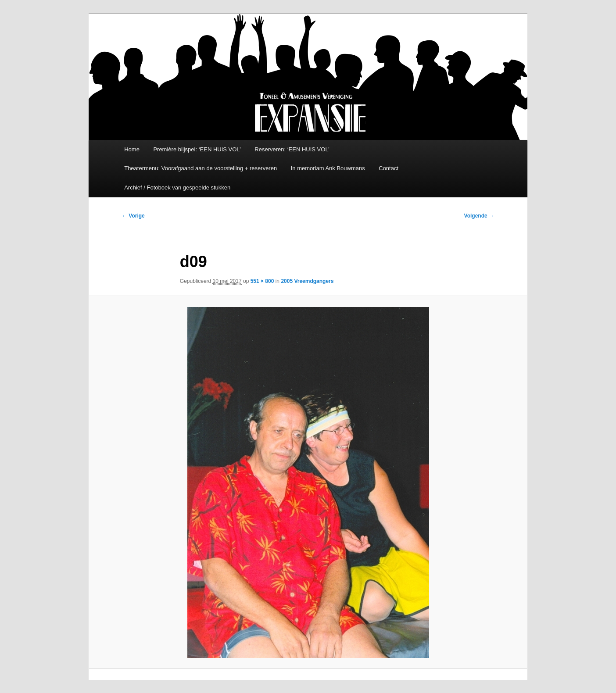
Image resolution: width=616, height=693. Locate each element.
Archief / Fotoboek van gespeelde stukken (177, 188)
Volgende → (479, 216)
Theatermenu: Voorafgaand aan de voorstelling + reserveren (201, 168)
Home (132, 149)
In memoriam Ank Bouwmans (328, 168)
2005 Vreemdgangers (307, 281)
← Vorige (133, 216)
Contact (389, 168)
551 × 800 (262, 281)
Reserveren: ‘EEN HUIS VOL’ (292, 149)
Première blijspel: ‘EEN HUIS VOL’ (197, 149)
